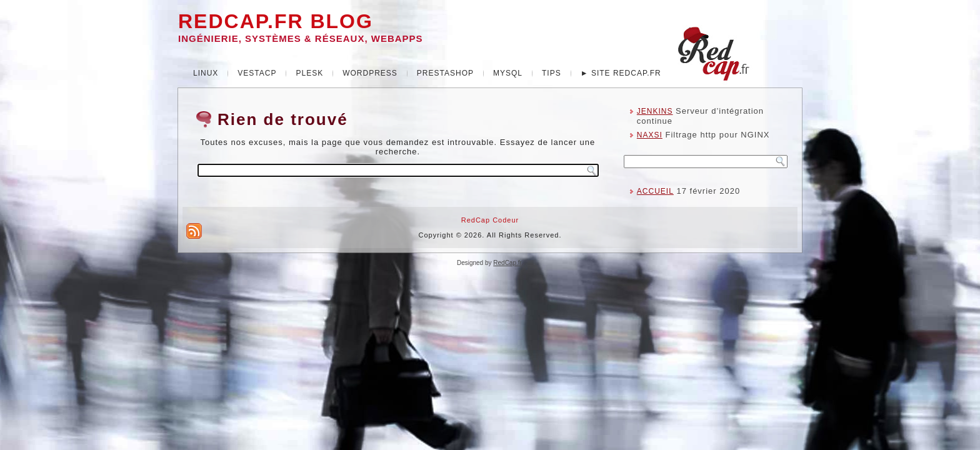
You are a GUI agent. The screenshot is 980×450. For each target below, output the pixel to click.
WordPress (370, 73)
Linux (206, 73)
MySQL (508, 73)
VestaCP (257, 73)
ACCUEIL (655, 191)
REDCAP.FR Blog (276, 21)
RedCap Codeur (490, 220)
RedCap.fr (507, 263)
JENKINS (655, 111)
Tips (552, 73)
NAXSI (650, 135)
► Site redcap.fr (621, 73)
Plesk (309, 73)
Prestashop (445, 73)
